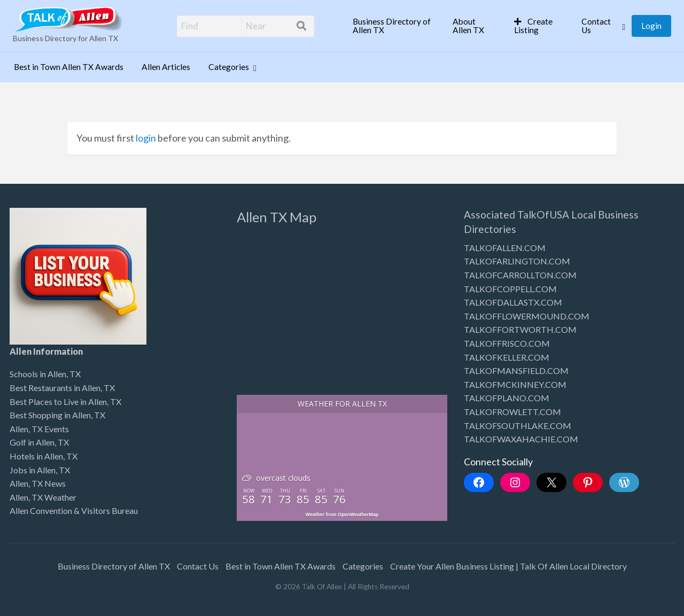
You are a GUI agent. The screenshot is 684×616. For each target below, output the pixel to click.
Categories (229, 67)
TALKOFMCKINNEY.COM (515, 384)
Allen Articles (166, 67)
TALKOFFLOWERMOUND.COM (527, 316)
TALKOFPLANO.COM (507, 398)
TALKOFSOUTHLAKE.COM (518, 426)
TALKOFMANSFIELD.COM (516, 371)
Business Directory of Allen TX (392, 26)
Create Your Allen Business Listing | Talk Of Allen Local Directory (508, 566)
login (146, 138)
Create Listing (534, 26)
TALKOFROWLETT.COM (512, 412)
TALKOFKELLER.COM (507, 357)
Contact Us (596, 26)
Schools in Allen (38, 374)
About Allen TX (468, 26)
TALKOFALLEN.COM (505, 248)
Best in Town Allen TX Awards (69, 67)
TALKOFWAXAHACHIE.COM (521, 439)
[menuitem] (394, 26)
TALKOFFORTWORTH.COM (520, 329)
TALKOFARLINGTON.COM (517, 261)
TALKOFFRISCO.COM (507, 343)
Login (651, 26)
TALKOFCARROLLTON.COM (520, 275)
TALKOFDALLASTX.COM (513, 302)
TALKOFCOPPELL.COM (510, 289)
